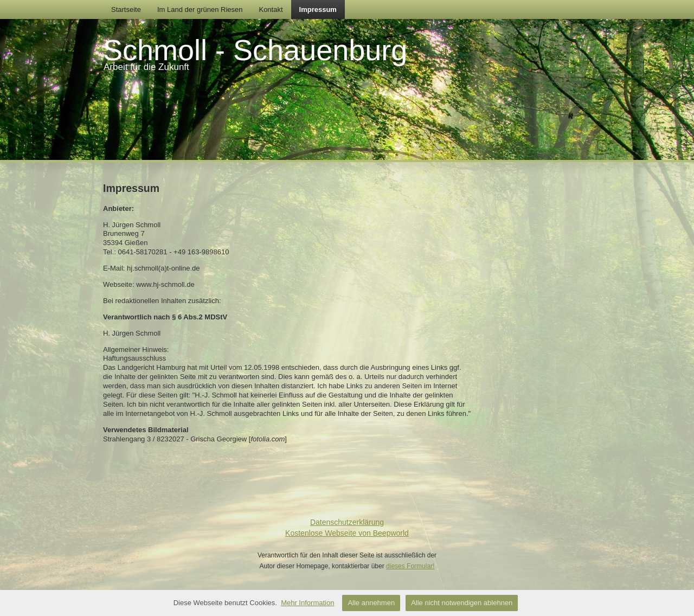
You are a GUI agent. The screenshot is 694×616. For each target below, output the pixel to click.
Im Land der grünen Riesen (200, 9)
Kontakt (271, 9)
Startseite (126, 9)
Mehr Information (307, 603)
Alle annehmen (371, 603)
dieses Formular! (410, 566)
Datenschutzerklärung (347, 522)
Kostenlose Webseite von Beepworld (347, 533)
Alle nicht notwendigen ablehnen (462, 603)
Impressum (318, 9)
